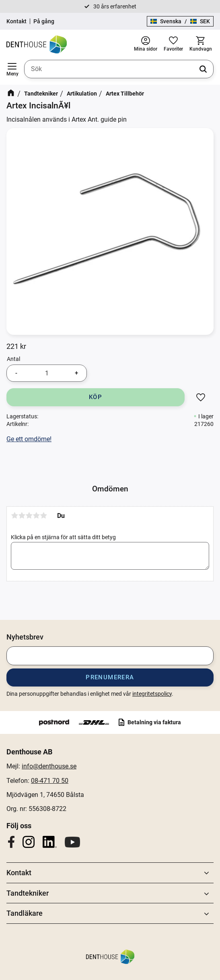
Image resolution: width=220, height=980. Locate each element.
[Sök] (203, 69)
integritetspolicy (152, 694)
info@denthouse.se (49, 766)
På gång (44, 21)
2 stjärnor (22, 515)
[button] (12, 69)
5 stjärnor (43, 515)
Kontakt (16, 21)
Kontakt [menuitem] (19, 873)
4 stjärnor (36, 515)
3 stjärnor (29, 515)
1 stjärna (14, 515)
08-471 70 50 (50, 781)
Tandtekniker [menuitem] (28, 893)
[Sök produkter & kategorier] (119, 69)
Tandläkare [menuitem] (25, 913)
